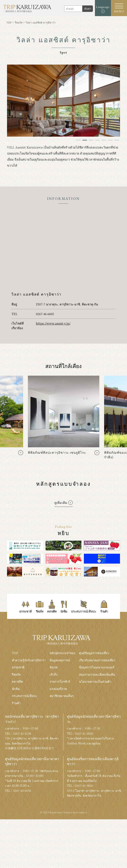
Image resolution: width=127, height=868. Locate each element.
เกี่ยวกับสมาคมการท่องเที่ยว (97, 660)
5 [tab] (104, 140)
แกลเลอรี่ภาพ (58, 689)
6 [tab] (110, 140)
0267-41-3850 (84, 733)
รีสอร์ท (16, 674)
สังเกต (54, 667)
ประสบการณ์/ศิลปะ (24, 696)
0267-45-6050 (22, 791)
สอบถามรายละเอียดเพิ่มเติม (97, 674)
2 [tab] (85, 140)
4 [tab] (98, 140)
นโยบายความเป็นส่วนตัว (95, 681)
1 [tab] (78, 140)
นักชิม (16, 689)
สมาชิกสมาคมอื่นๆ (62, 696)
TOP (15, 653)
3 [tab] (91, 140)
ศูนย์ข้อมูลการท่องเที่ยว (94, 653)
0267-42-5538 (22, 733)
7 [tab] (117, 140)
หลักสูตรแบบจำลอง (62, 653)
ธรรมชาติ (18, 667)
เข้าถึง (53, 674)
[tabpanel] (64, 101)
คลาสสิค (17, 681)
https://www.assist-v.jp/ (53, 323)
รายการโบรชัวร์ (60, 681)
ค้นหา (88, 9)
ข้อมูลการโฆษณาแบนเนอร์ (97, 667)
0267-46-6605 (45, 314)
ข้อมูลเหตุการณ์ (60, 660)
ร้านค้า (16, 703)
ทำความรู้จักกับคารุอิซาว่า (29, 660)
